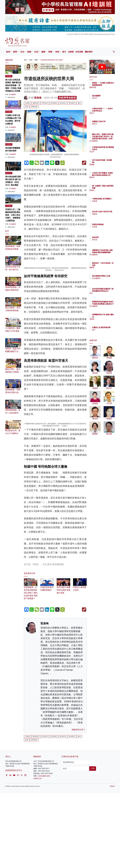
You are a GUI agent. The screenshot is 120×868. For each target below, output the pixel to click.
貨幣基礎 (34, 107)
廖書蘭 (105, 165)
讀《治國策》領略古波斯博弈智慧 (108, 188)
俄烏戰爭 (72, 103)
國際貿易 (36, 103)
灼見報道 (9, 112)
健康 (43, 52)
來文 (104, 295)
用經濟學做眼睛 (67, 98)
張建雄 (105, 216)
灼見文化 (9, 173)
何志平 (105, 98)
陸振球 (105, 192)
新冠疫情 (63, 103)
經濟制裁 (54, 103)
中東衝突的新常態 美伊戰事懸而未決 (108, 149)
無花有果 (106, 237)
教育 (15, 52)
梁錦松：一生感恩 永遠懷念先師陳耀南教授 (108, 85)
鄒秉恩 (105, 270)
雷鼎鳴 (38, 98)
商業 (50, 52)
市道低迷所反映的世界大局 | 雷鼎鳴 (51, 60)
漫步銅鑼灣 (106, 96)
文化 (22, 52)
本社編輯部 (12, 94)
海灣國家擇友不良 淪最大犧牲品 (108, 317)
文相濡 (105, 227)
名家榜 (71, 52)
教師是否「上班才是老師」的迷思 (108, 265)
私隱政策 (112, 861)
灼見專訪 (9, 76)
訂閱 (93, 843)
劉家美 (105, 179)
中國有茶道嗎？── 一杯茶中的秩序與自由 (108, 111)
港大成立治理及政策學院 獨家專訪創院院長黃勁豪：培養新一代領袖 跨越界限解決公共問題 (13, 85)
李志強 (105, 240)
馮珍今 (105, 115)
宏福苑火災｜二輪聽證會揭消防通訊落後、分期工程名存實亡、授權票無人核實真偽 (13, 215)
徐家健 (105, 203)
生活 (36, 52)
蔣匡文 (105, 126)
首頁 (25, 60)
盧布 (79, 103)
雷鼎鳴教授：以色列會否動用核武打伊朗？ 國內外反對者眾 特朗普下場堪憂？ (31, 665)
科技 (57, 52)
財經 (29, 52)
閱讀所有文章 (78, 805)
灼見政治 (9, 144)
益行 (104, 332)
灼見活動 (79, 52)
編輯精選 (106, 89)
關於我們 (89, 52)
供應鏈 (27, 103)
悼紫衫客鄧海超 (108, 224)
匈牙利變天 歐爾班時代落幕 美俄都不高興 (63, 662)
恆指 (27, 107)
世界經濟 (45, 103)
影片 (64, 52)
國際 (36, 60)
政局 (8, 52)
